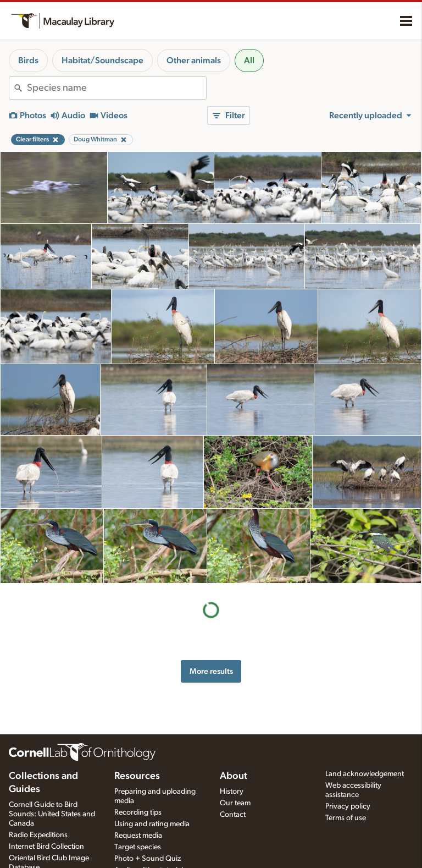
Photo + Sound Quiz (148, 859)
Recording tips (138, 812)
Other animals (194, 61)
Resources (137, 776)
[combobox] (116, 88)
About (234, 776)
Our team (235, 803)
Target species (138, 847)
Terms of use (346, 818)
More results (211, 671)
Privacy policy (348, 806)
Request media (138, 836)
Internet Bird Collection (46, 847)
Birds (28, 61)
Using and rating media (152, 824)
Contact (233, 815)
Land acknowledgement (365, 774)
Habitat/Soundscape (102, 61)
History (232, 792)
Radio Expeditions (38, 835)
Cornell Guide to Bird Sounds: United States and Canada (52, 814)
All (249, 61)
